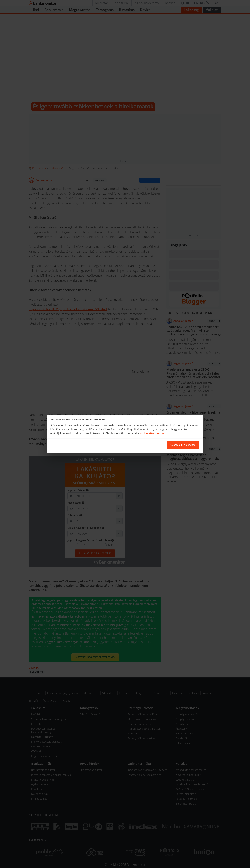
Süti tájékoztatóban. (153, 433)
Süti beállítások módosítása (145, 445)
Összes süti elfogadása (183, 445)
